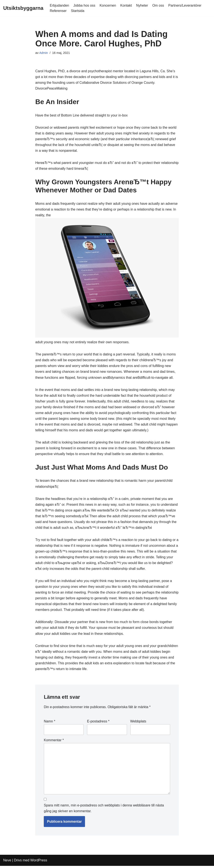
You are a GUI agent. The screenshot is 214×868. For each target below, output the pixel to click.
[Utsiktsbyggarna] (23, 8)
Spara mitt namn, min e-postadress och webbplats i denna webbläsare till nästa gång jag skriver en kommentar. (104, 810)
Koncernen (108, 5)
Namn (49, 723)
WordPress (39, 863)
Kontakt (126, 5)
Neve (7, 863)
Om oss (159, 5)
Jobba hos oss (84, 5)
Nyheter (142, 5)
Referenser (58, 11)
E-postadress (98, 723)
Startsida (78, 11)
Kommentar (54, 742)
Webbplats (138, 723)
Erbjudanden (59, 5)
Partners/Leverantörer (185, 5)
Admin (44, 53)
